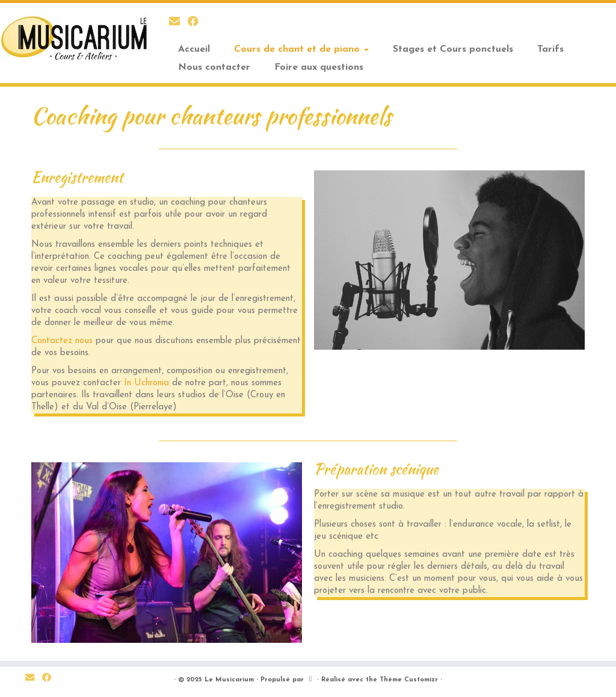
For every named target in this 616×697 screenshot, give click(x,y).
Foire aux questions (319, 67)
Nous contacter (214, 67)
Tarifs (550, 49)
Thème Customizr (409, 680)
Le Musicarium (229, 680)
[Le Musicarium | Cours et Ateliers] (72, 39)
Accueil (194, 49)
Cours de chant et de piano (301, 49)
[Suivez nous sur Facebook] (197, 23)
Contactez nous (62, 341)
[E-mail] (178, 23)
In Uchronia (146, 383)
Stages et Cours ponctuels (453, 49)
